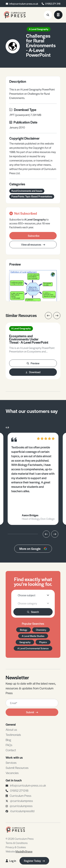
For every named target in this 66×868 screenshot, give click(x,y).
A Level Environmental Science (33, 648)
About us (11, 729)
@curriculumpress (21, 801)
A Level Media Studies (33, 636)
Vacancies (12, 773)
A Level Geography (39, 29)
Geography (25, 642)
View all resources (33, 244)
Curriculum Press (21, 796)
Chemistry (41, 630)
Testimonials (13, 735)
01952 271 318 (53, 4)
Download (33, 372)
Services (11, 763)
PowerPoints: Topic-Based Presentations (32, 196)
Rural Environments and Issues (27, 191)
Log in (11, 861)
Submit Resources (17, 768)
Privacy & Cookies (16, 847)
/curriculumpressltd (22, 811)
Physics (43, 642)
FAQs (9, 745)
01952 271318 (19, 790)
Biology (23, 630)
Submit (32, 712)
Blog (8, 740)
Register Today (34, 861)
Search (33, 612)
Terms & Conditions (17, 843)
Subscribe (34, 236)
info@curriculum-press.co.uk (24, 4)
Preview (33, 363)
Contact (11, 750)
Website (19, 851)
